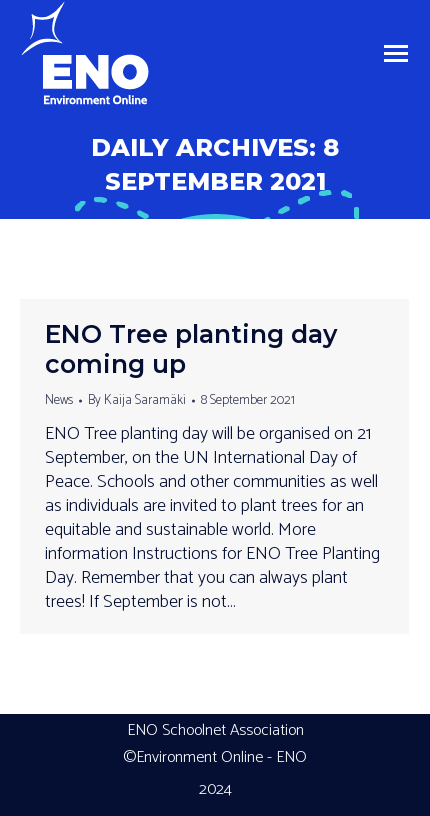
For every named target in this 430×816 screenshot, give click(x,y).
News (59, 400)
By (137, 400)
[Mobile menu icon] (396, 53)
